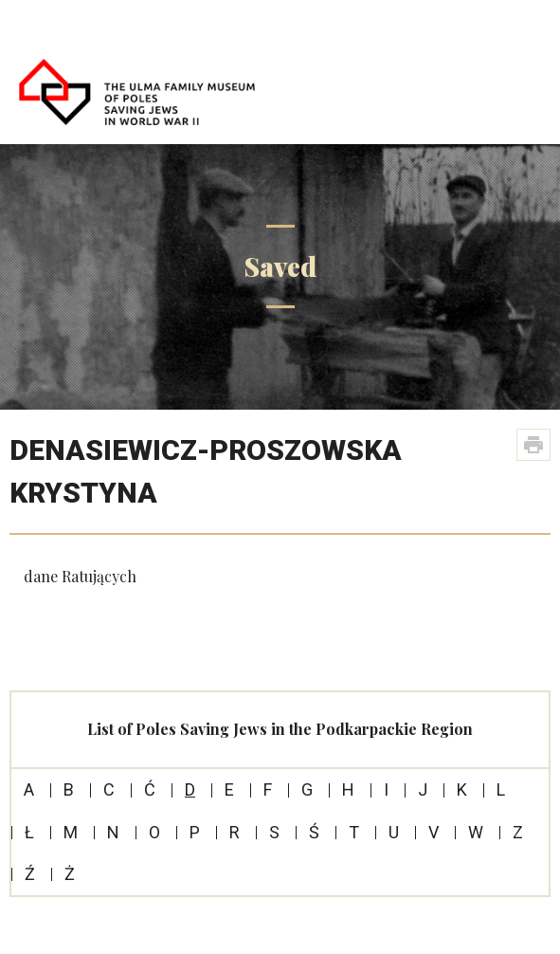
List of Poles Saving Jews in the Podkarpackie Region (280, 729)
